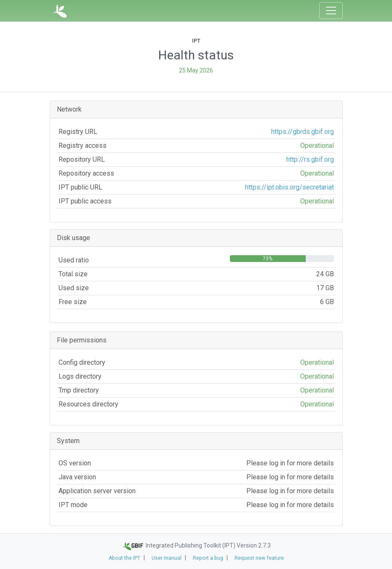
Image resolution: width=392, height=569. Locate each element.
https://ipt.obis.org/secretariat (289, 187)
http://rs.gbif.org (310, 159)
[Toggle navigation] (331, 11)
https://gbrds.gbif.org (303, 132)
